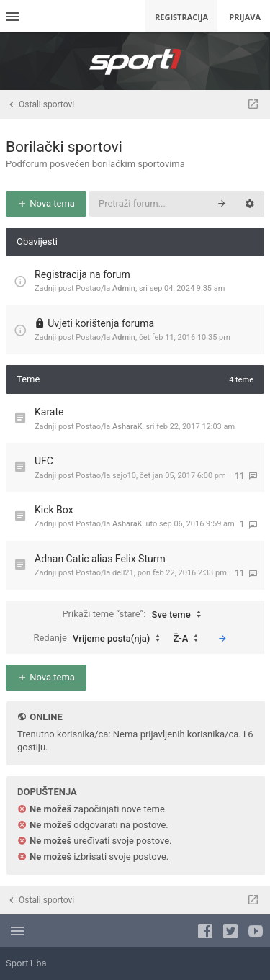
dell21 (123, 573)
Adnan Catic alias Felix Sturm (100, 559)
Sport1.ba (26, 963)
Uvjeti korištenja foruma (101, 323)
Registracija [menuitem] (181, 17)
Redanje (100, 639)
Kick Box (54, 510)
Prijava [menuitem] (245, 17)
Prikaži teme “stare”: (135, 615)
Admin (124, 288)
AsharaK (127, 427)
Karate (49, 412)
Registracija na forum (82, 274)
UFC (44, 461)
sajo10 (124, 476)
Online (46, 717)
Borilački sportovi (64, 147)
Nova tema (46, 203)
